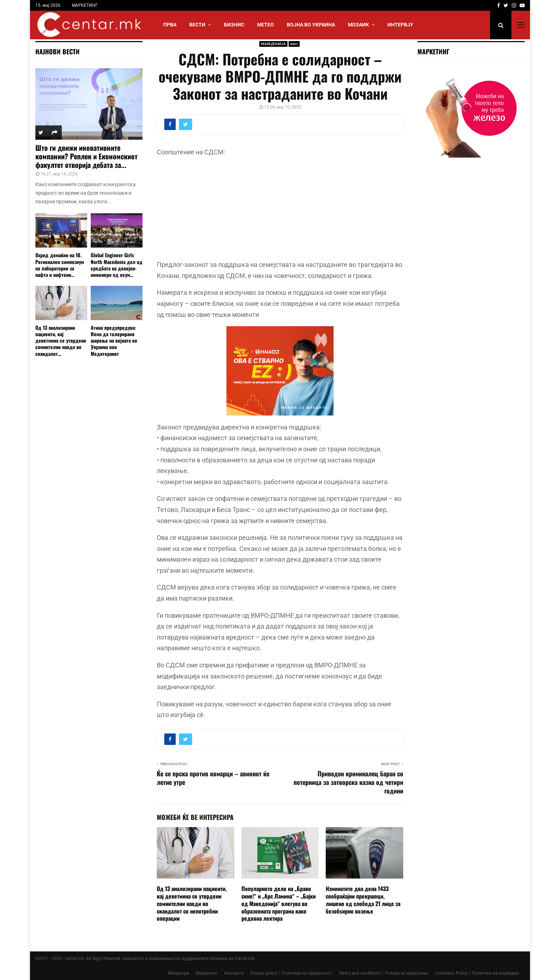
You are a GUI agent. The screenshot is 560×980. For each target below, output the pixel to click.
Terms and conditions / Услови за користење (384, 973)
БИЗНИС (234, 25)
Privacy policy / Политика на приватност (291, 973)
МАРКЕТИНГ (85, 5)
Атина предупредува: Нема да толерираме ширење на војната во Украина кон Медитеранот (114, 340)
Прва (170, 25)
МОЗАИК (358, 25)
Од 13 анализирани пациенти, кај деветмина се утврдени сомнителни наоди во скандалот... (61, 340)
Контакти (234, 973)
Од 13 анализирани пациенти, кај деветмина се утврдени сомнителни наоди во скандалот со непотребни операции (192, 903)
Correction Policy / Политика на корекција (477, 973)
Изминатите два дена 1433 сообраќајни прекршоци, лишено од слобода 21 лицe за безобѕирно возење (363, 900)
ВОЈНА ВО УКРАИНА (311, 25)
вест (294, 44)
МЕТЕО (266, 25)
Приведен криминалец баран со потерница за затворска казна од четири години (348, 782)
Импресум (178, 973)
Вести (197, 25)
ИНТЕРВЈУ (400, 25)
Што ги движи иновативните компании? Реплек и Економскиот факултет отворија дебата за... (86, 156)
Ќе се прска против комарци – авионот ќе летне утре (213, 778)
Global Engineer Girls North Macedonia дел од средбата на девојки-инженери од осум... (117, 265)
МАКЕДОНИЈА (273, 44)
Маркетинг (207, 973)
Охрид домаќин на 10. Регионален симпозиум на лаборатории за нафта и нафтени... (60, 265)
